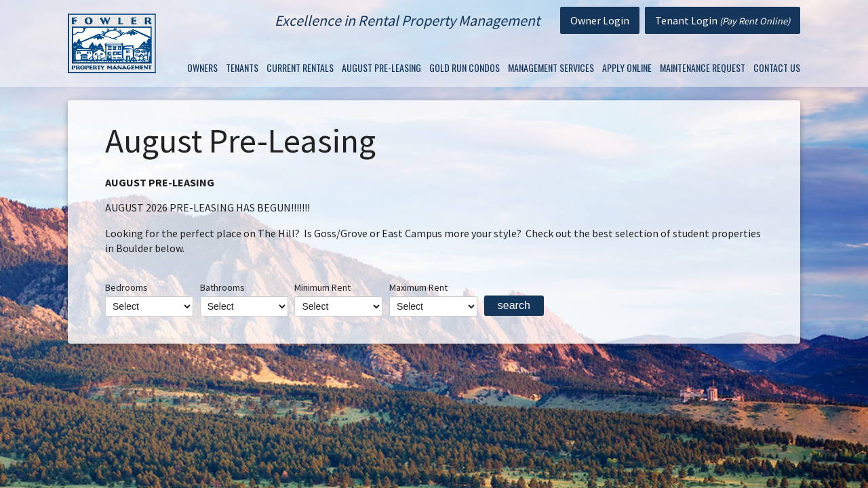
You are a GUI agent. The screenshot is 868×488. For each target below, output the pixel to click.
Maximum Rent (433, 299)
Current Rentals (300, 67)
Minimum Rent (338, 299)
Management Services (551, 67)
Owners (202, 67)
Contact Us (777, 67)
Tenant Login (723, 20)
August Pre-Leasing (381, 67)
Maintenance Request (703, 67)
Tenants (242, 67)
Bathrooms (244, 299)
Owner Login (600, 20)
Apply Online (627, 67)
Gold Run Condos (465, 67)
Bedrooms (149, 299)
